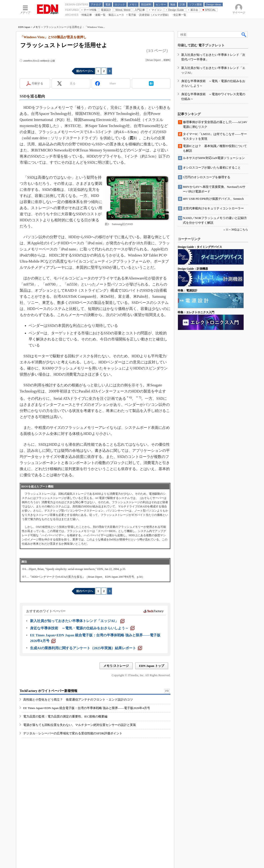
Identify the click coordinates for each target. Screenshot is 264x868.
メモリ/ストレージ (116, 666)
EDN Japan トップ (152, 666)
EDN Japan (24, 27)
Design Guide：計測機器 (193, 269)
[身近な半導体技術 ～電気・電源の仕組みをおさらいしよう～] (82, 628)
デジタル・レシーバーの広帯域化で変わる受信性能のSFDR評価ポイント (73, 733)
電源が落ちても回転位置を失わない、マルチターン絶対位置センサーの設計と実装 (80, 725)
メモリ (37, 27)
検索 (244, 34)
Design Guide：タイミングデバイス (200, 247)
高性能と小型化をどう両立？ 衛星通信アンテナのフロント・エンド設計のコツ (78, 700)
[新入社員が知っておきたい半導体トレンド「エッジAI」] (77, 621)
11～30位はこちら (237, 230)
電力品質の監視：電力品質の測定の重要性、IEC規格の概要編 (65, 716)
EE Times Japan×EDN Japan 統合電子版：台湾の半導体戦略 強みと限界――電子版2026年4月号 (87, 708)
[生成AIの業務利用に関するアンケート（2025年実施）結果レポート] (86, 648)
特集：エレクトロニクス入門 (196, 312)
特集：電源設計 (188, 291)
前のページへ (85, 71)
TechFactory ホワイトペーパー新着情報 (49, 691)
